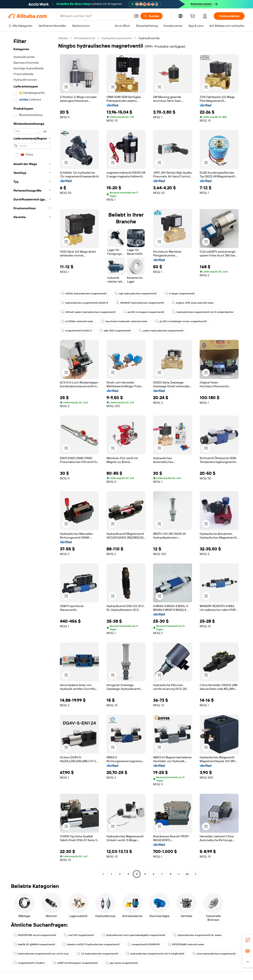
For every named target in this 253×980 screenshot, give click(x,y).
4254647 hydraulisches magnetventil (140, 303)
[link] (248, 940)
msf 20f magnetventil (79, 935)
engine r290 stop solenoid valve (193, 303)
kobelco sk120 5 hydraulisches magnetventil (91, 944)
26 (187, 874)
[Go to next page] (196, 874)
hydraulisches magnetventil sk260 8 (84, 303)
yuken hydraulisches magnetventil (161, 331)
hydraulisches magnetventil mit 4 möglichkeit (155, 954)
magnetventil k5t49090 (144, 944)
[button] (136, 16)
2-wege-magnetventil (180, 294)
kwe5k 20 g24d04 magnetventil (34, 944)
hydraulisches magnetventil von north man (41, 954)
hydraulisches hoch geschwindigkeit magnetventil (134, 935)
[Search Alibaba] (95, 16)
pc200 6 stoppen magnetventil (144, 312)
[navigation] (32, 457)
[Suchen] (151, 16)
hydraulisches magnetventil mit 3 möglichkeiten (203, 312)
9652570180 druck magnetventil (35, 935)
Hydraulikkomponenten (117, 38)
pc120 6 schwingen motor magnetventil (181, 321)
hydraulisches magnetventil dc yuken (197, 935)
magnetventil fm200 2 (76, 331)
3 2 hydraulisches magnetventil (97, 954)
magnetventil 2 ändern (29, 963)
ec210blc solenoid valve (77, 321)
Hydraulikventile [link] (149, 38)
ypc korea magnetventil (122, 963)
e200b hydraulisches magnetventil (84, 294)
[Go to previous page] (103, 874)
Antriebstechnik (85, 38)
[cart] (193, 17)
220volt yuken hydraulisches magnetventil (88, 312)
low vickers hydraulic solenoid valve (124, 321)
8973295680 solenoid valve (186, 944)
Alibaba (63, 38)
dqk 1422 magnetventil (115, 331)
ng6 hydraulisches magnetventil (136, 294)
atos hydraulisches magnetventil (214, 954)
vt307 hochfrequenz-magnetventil (75, 963)
